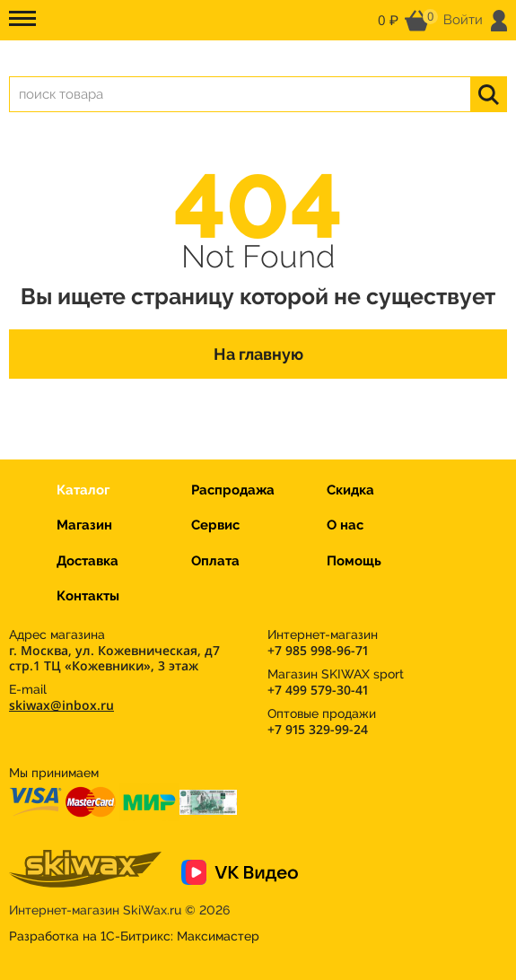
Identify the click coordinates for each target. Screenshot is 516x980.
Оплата (215, 561)
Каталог (83, 490)
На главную (258, 354)
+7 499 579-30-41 (318, 690)
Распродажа (233, 490)
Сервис (215, 525)
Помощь (354, 561)
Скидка (350, 490)
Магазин (84, 525)
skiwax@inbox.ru (61, 705)
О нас (345, 525)
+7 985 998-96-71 (318, 650)
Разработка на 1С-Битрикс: (134, 936)
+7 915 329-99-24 (318, 729)
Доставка (87, 561)
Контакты (88, 596)
